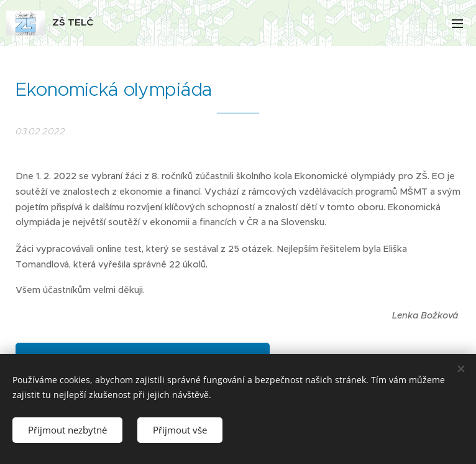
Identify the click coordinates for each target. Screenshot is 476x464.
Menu (457, 24)
